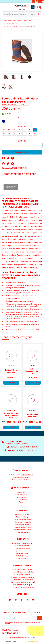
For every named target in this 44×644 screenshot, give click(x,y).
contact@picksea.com (22, 477)
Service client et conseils (23, 522)
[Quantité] (22, 145)
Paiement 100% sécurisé (23, 519)
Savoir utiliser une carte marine (23, 580)
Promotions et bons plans (23, 530)
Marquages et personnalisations (23, 543)
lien (36, 268)
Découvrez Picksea (23, 546)
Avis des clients (23, 558)
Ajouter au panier (22, 152)
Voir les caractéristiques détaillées (15, 105)
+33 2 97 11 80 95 (20, 168)
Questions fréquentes (23, 551)
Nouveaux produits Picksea (23, 527)
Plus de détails (11, 383)
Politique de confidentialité (23, 525)
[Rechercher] (22, 14)
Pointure (22, 126)
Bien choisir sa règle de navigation (23, 572)
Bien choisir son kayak (23, 574)
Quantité (22, 141)
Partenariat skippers (23, 553)
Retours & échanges (23, 517)
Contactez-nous (23, 556)
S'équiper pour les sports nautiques (23, 577)
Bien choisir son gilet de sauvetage (23, 587)
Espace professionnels (23, 532)
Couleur (22, 118)
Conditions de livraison (23, 514)
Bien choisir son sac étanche (23, 569)
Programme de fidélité (23, 548)
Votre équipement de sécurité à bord (23, 582)
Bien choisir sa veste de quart (23, 585)
